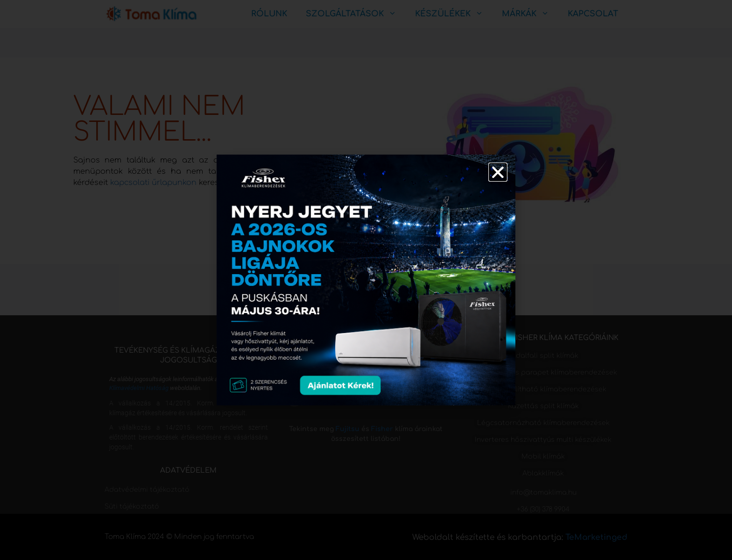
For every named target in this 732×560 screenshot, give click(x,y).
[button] (498, 172)
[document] (366, 280)
